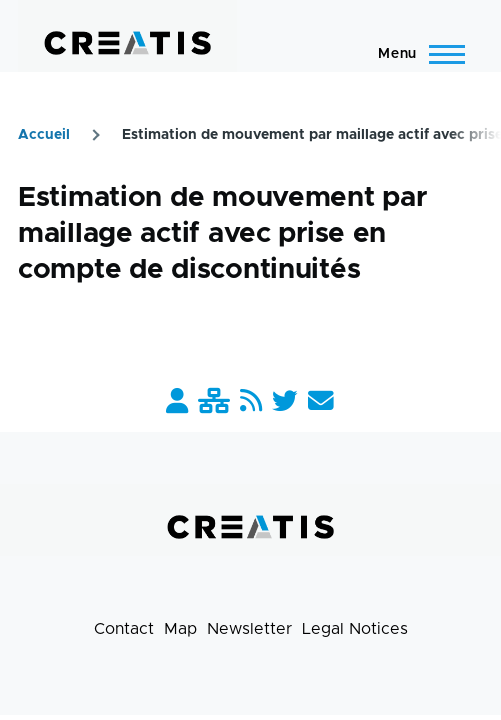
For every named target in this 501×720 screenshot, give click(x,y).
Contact (124, 629)
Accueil (44, 135)
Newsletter (249, 629)
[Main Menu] (415, 54)
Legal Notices (355, 629)
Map (180, 629)
